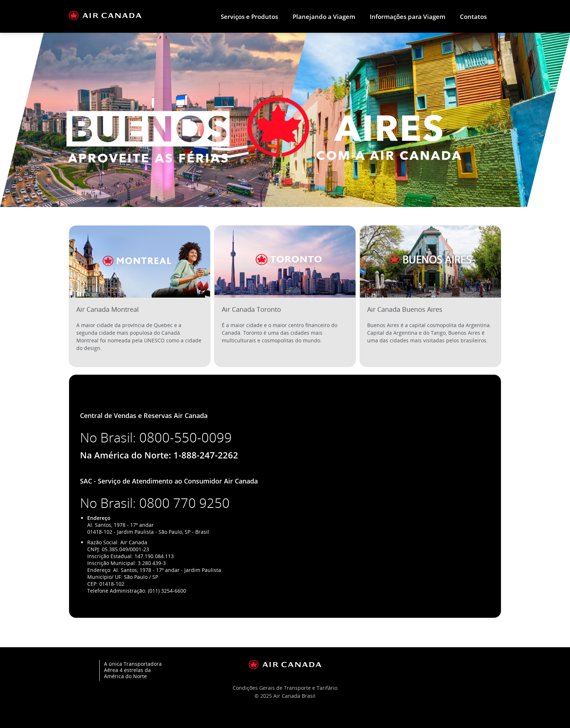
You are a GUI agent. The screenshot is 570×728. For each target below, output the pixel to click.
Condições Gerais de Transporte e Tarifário (285, 688)
